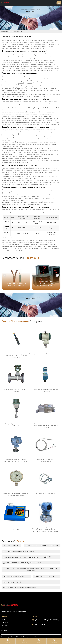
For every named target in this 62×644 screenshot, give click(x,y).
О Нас (39, 641)
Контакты (54, 641)
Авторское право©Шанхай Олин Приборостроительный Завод (20, 637)
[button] (57, 275)
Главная (3, 31)
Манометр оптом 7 (11, 546)
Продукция (23, 641)
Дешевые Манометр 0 (44, 576)
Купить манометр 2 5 (12, 582)
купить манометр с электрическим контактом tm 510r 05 (27, 557)
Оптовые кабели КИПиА (14, 576)
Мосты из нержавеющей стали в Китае (42, 546)
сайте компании (47, 116)
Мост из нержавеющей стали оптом (19, 551)
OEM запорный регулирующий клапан (20, 588)
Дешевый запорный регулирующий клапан (22, 563)
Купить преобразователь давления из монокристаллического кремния (31, 569)
